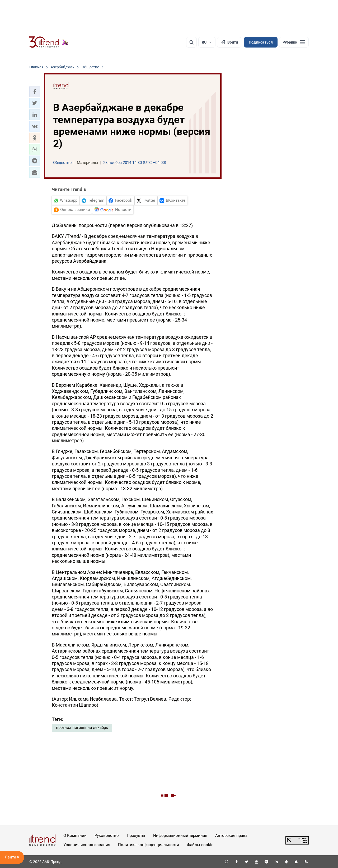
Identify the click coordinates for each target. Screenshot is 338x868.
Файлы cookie (200, 845)
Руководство (107, 836)
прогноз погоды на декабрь (82, 728)
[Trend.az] (49, 42)
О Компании (75, 836)
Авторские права (231, 836)
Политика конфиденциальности (149, 845)
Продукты (136, 836)
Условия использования (87, 845)
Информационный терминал (180, 836)
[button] (35, 92)
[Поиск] (191, 42)
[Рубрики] (294, 42)
